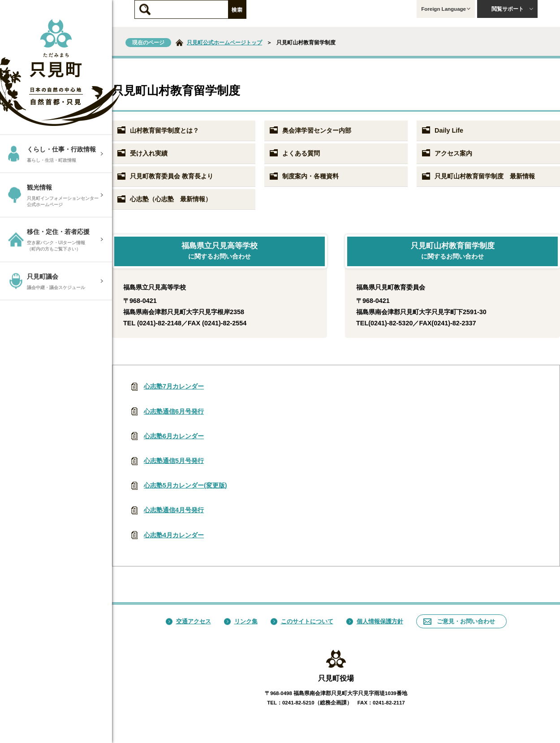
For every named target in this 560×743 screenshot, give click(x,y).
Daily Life (442, 130)
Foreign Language (446, 9)
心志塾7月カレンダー (174, 386)
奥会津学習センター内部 (310, 130)
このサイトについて (302, 621)
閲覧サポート (513, 9)
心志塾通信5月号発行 (174, 461)
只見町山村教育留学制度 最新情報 (478, 177)
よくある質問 (294, 153)
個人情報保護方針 (375, 621)
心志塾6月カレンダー (174, 436)
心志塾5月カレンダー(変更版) (185, 485)
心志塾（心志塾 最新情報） (164, 199)
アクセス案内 (447, 153)
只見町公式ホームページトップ (224, 43)
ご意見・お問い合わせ (459, 621)
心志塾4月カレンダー (174, 535)
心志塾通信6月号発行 (174, 411)
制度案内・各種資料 (304, 177)
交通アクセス (188, 621)
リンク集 (241, 621)
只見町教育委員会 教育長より (165, 177)
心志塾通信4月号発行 (174, 510)
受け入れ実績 (142, 153)
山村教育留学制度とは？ (158, 130)
